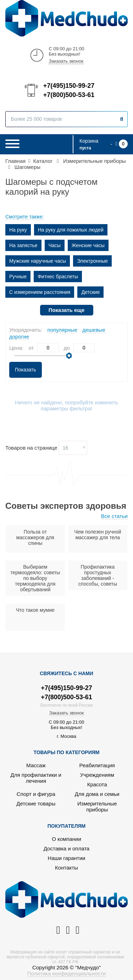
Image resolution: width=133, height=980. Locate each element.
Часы (55, 245)
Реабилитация (97, 765)
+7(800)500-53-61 (68, 95)
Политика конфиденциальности (66, 973)
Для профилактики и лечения (36, 778)
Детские (90, 292)
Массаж (36, 765)
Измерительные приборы (97, 807)
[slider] (69, 356)
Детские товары (36, 804)
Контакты (66, 868)
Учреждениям (97, 775)
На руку (18, 230)
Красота (97, 784)
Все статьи (114, 516)
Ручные (18, 277)
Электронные (92, 261)
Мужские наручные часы (38, 261)
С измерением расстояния (40, 292)
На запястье (23, 245)
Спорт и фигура (36, 794)
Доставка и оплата (66, 848)
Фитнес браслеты (58, 277)
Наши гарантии (67, 858)
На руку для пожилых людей (71, 230)
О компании (66, 839)
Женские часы (88, 245)
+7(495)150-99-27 (68, 86)
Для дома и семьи (97, 794)
